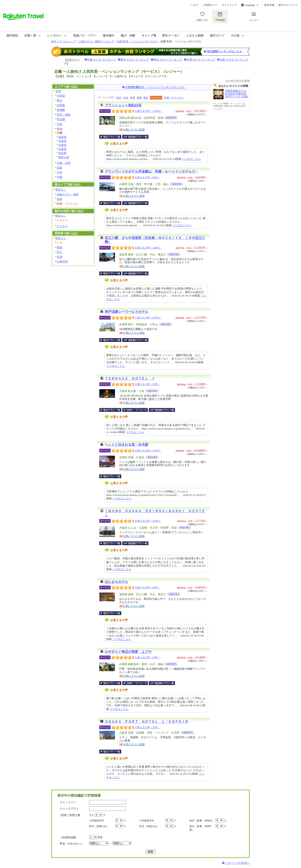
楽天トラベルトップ (63, 41)
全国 (58, 91)
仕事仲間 (62, 262)
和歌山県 (64, 157)
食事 (139, 98)
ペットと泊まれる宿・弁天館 (126, 445)
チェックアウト (69, 809)
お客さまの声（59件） (147, 657)
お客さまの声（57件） (147, 384)
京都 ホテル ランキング (201, 60)
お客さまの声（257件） (148, 318)
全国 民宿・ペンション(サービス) (137, 41)
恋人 (60, 252)
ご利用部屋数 (68, 837)
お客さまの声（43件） (147, 588)
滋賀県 (62, 137)
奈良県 (62, 153)
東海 (60, 129)
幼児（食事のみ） (99, 826)
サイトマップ (229, 5)
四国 (60, 168)
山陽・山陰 (64, 163)
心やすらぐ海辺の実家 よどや (128, 652)
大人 (92, 815)
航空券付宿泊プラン (135, 137)
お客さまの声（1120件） (149, 111)
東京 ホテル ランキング (135, 60)
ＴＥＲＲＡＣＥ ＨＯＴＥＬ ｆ (130, 378)
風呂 (146, 98)
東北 (60, 100)
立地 (126, 98)
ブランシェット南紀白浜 (123, 105)
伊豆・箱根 (64, 115)
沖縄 (60, 177)
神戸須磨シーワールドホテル (126, 312)
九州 (60, 172)
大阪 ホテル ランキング (234, 60)
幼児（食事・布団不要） (201, 828)
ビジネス (62, 226)
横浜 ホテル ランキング (168, 60)
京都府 (62, 141)
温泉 (60, 199)
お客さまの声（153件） (148, 521)
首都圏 (61, 110)
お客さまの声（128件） (148, 248)
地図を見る (171, 118)
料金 (72, 843)
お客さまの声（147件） (148, 451)
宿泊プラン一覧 (112, 137)
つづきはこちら (192, 159)
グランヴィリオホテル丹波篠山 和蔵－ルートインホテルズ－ (152, 171)
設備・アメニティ (174, 98)
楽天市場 (269, 5)
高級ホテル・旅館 (68, 194)
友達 (60, 257)
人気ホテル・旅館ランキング (96, 41)
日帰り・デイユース (135, 410)
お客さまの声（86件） (147, 177)
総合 (119, 98)
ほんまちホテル (116, 582)
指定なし (61, 190)
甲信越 (61, 119)
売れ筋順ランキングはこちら (224, 51)
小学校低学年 (147, 821)
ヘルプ (194, 5)
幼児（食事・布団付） (202, 821)
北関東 (61, 105)
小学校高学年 (97, 821)
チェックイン (68, 802)
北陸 (60, 124)
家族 (60, 247)
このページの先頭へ (238, 863)
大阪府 (62, 145)
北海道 (61, 96)
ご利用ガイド (210, 5)
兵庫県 (62, 149)
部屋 (133, 98)
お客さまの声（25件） (147, 727)
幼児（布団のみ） (149, 826)
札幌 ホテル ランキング (101, 60)
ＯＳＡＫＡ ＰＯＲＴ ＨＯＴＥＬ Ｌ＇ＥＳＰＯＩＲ (147, 722)
